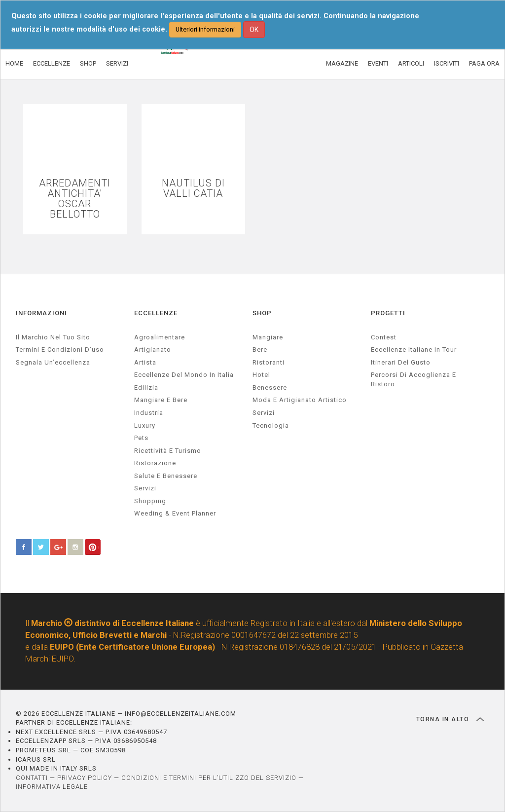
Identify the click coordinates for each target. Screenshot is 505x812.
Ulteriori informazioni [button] (205, 29)
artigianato (153, 350)
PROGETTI (388, 313)
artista (145, 362)
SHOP (88, 63)
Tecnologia (271, 425)
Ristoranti (269, 362)
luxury (145, 425)
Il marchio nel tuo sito (53, 337)
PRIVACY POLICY (85, 778)
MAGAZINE (342, 63)
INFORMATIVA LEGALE (52, 787)
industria (149, 413)
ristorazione (155, 463)
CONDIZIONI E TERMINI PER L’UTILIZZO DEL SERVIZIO (209, 778)
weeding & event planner (175, 513)
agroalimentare (160, 337)
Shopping (150, 501)
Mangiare (268, 337)
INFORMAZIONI (41, 313)
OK (254, 30)
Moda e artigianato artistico (300, 400)
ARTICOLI (411, 63)
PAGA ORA (484, 63)
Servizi (264, 413)
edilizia (146, 388)
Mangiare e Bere (161, 400)
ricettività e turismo (168, 451)
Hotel (261, 375)
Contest (384, 337)
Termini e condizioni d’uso (60, 350)
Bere (260, 350)
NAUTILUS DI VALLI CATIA (193, 188)
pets (141, 438)
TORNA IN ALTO (450, 719)
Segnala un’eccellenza (53, 362)
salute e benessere (166, 476)
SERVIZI (117, 63)
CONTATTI (32, 778)
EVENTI (378, 63)
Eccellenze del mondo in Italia (184, 375)
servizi (145, 488)
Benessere (270, 388)
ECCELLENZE (52, 63)
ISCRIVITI (447, 63)
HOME (14, 63)
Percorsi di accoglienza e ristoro (414, 379)
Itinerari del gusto (401, 362)
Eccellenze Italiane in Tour (414, 350)
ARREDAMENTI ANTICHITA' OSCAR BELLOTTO (75, 199)
